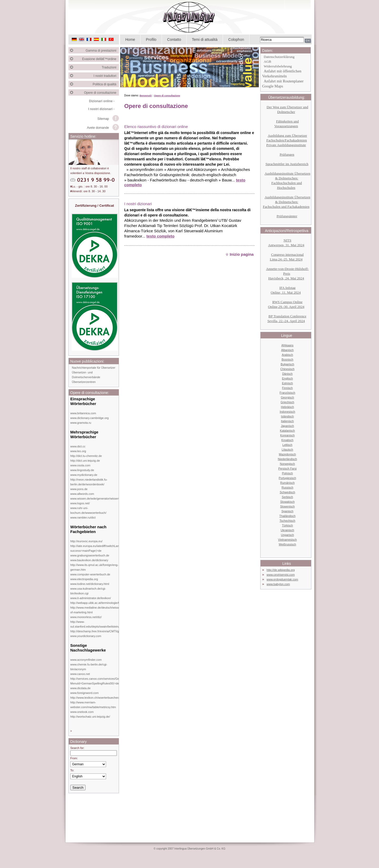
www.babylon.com (278, 584)
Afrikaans (287, 345)
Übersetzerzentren (84, 382)
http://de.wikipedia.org (281, 570)
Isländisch (288, 416)
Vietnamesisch (287, 540)
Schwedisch (288, 492)
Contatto (174, 40)
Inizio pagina (240, 254)
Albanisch (287, 350)
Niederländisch (288, 459)
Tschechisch (287, 521)
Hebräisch (287, 407)
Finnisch (288, 388)
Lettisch (287, 445)
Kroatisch (287, 440)
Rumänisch (287, 483)
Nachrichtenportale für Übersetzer (94, 368)
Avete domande (98, 128)
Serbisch (288, 497)
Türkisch (287, 525)
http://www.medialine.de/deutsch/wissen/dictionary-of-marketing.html (103, 610)
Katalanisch (288, 431)
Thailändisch (287, 516)
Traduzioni (110, 67)
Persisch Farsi (287, 468)
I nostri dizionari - (101, 109)
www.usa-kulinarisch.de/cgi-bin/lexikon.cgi (88, 591)
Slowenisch (287, 506)
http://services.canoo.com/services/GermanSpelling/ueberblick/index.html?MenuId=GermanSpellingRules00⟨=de (118, 681)
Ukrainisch (287, 530)
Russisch (288, 487)
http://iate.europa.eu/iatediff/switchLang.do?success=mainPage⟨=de (98, 548)
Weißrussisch (287, 544)
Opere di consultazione (101, 93)
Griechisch (287, 402)
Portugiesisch (287, 478)
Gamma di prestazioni (102, 51)
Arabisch (288, 355)
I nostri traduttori (106, 76)
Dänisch (287, 374)
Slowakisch (287, 502)
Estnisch (287, 383)
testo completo (160, 236)
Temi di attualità (205, 40)
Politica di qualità (106, 84)
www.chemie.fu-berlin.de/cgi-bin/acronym (89, 667)
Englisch (287, 378)
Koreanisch (287, 435)
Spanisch (287, 511)
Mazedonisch (288, 454)
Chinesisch (287, 369)
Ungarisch (287, 535)
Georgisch (287, 397)
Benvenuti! (146, 96)
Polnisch (287, 473)
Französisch (287, 393)
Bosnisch (288, 359)
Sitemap (103, 119)
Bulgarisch (287, 364)
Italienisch (288, 421)
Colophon (236, 40)
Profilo (151, 40)
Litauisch (287, 450)
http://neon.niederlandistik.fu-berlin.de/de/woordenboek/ (89, 482)
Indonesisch (288, 412)
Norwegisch (287, 464)
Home (130, 40)
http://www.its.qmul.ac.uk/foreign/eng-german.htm (94, 567)
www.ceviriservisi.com (281, 575)
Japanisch (287, 426)
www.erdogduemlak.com (282, 579)
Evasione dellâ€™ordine (101, 59)
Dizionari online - (102, 101)
